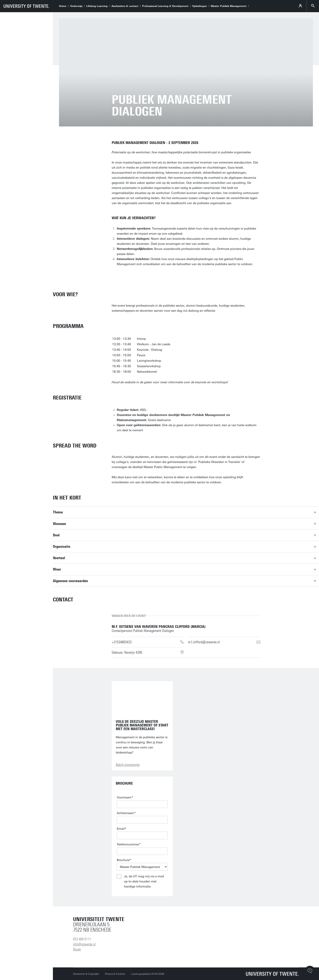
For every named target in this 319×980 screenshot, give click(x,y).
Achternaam (125, 813)
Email (121, 829)
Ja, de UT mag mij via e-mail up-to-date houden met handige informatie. (144, 881)
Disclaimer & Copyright (86, 974)
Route (77, 949)
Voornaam (124, 797)
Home (63, 6)
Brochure (123, 860)
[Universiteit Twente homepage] (272, 974)
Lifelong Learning (97, 6)
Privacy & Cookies (115, 974)
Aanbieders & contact (125, 6)
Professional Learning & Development (165, 6)
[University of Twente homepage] (26, 6)
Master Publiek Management (229, 6)
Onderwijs (76, 6)
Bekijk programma (128, 765)
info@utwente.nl (84, 944)
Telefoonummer (128, 844)
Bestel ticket (129, 276)
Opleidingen (200, 6)
